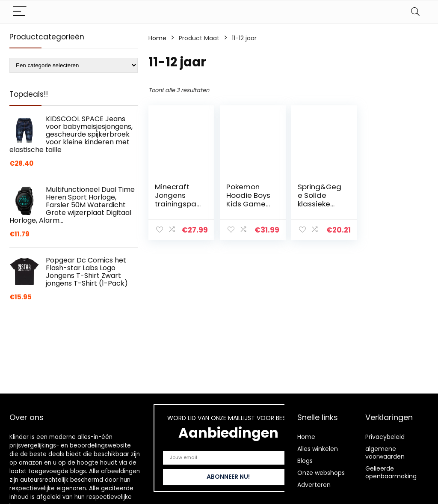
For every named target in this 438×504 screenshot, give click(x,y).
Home (157, 38)
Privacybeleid (385, 437)
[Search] (415, 12)
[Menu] (20, 12)
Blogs (305, 461)
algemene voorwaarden (385, 453)
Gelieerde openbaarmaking (391, 472)
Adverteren (314, 485)
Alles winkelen (318, 449)
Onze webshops (321, 473)
